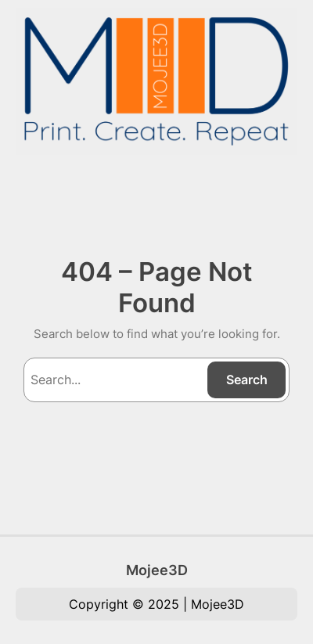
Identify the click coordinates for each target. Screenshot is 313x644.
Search (247, 380)
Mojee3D (157, 570)
